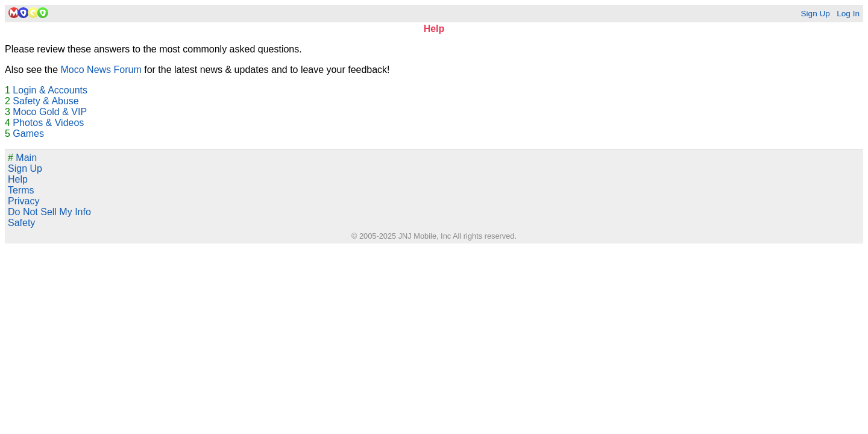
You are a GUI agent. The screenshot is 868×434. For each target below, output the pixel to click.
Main (22, 158)
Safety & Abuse (46, 101)
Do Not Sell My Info (49, 212)
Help (18, 179)
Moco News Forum (101, 70)
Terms (21, 190)
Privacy (24, 201)
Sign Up (815, 14)
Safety (21, 223)
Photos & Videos (48, 123)
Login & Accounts (50, 90)
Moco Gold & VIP (50, 112)
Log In (848, 14)
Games (28, 134)
